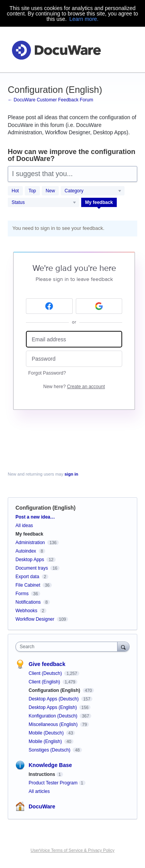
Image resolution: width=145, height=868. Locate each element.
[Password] (74, 359)
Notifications (28, 602)
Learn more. (84, 19)
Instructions (42, 774)
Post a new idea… (35, 517)
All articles (39, 791)
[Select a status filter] (44, 203)
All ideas (24, 526)
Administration (30, 543)
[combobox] (68, 647)
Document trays (32, 568)
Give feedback (47, 664)
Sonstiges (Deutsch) (50, 750)
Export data (27, 577)
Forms (22, 594)
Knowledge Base (50, 765)
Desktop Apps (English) (53, 707)
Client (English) (45, 682)
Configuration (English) (55, 690)
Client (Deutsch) (46, 673)
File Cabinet (28, 585)
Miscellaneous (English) (54, 724)
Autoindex (26, 551)
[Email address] (74, 339)
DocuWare (42, 806)
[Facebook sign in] (49, 306)
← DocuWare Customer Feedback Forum (50, 100)
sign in (71, 474)
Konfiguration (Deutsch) (54, 716)
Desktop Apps (30, 560)
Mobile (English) (46, 741)
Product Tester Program (53, 783)
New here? (74, 387)
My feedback (99, 202)
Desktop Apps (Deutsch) (54, 699)
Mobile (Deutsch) (47, 733)
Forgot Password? (47, 373)
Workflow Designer (35, 619)
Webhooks (26, 611)
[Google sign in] (99, 306)
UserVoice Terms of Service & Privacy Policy (72, 850)
